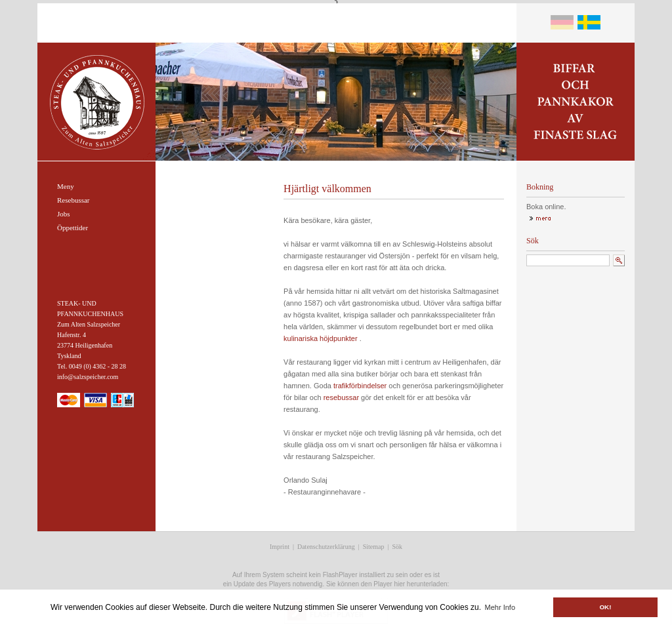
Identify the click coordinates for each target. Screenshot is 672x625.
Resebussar (73, 200)
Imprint (280, 547)
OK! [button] (605, 607)
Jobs (64, 214)
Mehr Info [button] (500, 607)
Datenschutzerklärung (326, 547)
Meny (66, 186)
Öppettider (73, 228)
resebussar (341, 397)
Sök (398, 547)
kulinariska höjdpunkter (321, 338)
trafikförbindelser (360, 386)
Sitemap (374, 547)
